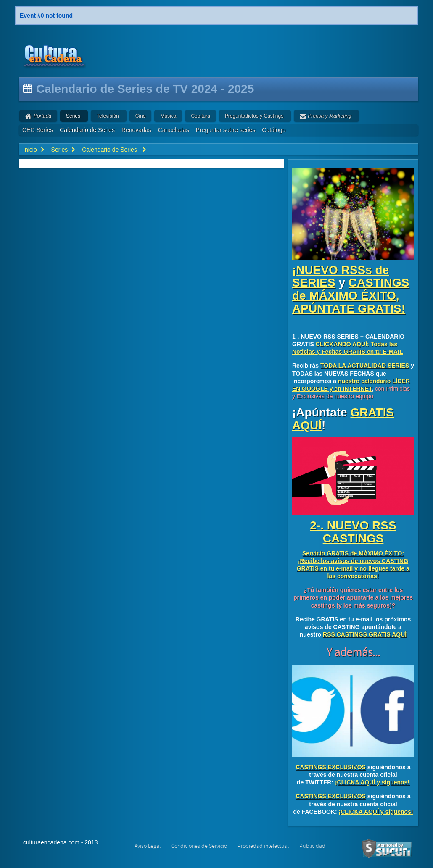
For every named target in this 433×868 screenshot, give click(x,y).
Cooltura (200, 116)
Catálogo (274, 130)
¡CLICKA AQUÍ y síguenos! (372, 782)
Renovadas (136, 130)
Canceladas (174, 130)
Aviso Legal (148, 846)
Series (73, 116)
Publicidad (312, 846)
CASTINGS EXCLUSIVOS (330, 767)
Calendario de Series (87, 130)
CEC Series (38, 130)
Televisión (108, 116)
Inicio (30, 150)
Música (168, 116)
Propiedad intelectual (263, 846)
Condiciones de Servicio (199, 846)
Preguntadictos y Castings (254, 116)
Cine (141, 116)
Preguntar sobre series (226, 130)
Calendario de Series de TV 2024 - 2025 (145, 89)
